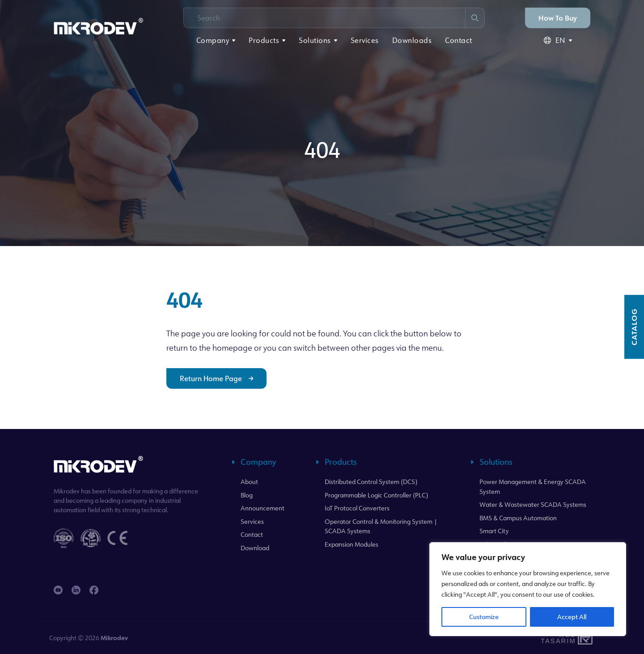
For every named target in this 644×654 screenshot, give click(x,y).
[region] (528, 589)
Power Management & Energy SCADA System (533, 486)
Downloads (412, 40)
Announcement (263, 508)
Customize (484, 617)
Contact (459, 40)
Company (213, 40)
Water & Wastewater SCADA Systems (533, 504)
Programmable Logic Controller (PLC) (376, 495)
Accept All (572, 617)
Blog (247, 495)
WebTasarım (557, 638)
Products (264, 40)
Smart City (494, 531)
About (249, 482)
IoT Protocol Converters (357, 508)
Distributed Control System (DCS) (371, 482)
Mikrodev (114, 638)
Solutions (315, 40)
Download (255, 548)
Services (365, 40)
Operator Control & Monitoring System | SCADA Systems (381, 526)
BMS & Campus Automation (518, 518)
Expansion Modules (352, 544)
